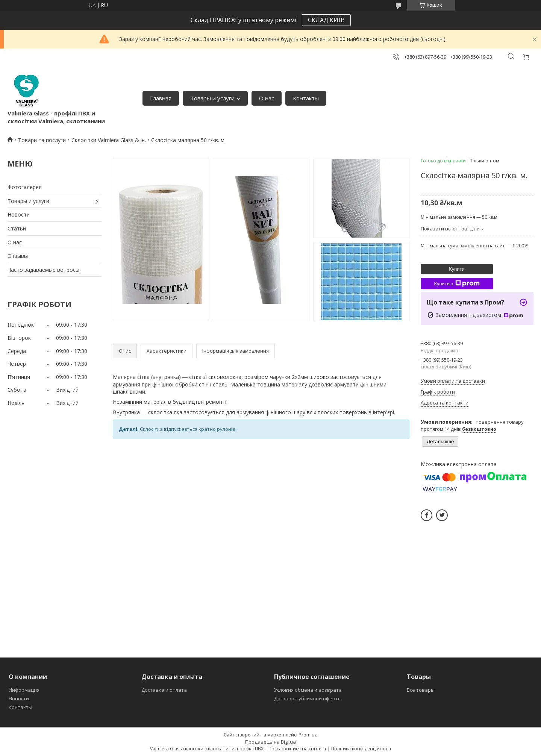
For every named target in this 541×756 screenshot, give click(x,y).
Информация (24, 690)
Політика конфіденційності (361, 749)
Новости (19, 214)
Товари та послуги (42, 140)
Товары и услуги (212, 98)
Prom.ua (308, 735)
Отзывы (18, 256)
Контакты (306, 98)
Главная (161, 98)
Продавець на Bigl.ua (270, 742)
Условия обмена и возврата (308, 690)
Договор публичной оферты (308, 698)
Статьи (17, 228)
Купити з (457, 283)
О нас (267, 98)
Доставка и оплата (164, 690)
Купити (457, 269)
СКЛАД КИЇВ (326, 20)
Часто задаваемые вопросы (43, 270)
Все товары (421, 690)
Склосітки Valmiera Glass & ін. (109, 140)
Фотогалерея (25, 187)
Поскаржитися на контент (297, 749)
